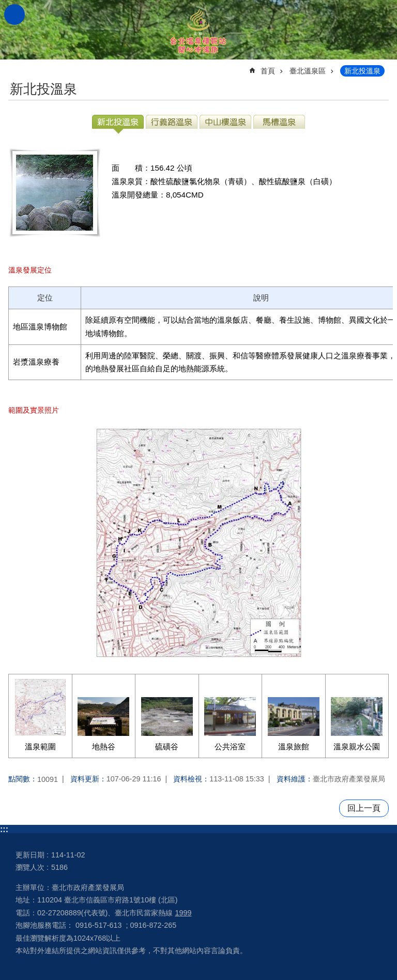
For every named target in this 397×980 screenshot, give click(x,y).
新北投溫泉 (362, 71)
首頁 (268, 71)
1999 (183, 913)
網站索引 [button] (14, 14)
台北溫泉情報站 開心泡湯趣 (198, 30)
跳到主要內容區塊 (5, 5)
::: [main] (15, 66)
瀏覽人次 (30, 867)
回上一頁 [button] (364, 808)
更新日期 (30, 855)
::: (4, 829)
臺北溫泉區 (308, 71)
